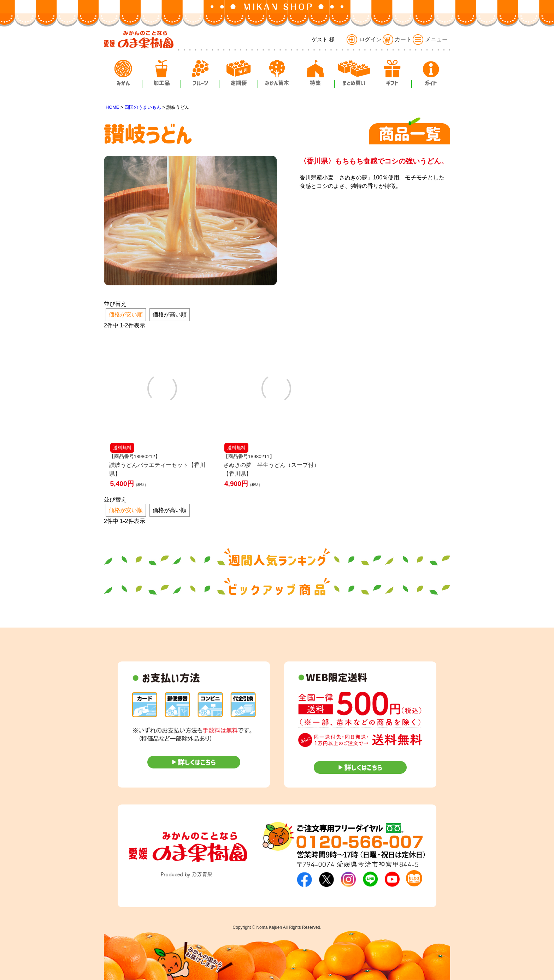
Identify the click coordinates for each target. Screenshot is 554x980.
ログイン (364, 39)
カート (397, 39)
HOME (112, 107)
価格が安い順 (126, 314)
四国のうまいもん (143, 107)
